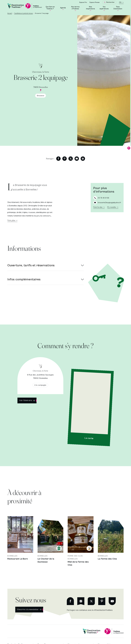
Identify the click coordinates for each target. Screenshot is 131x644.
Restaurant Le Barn (18, 559)
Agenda (63, 9)
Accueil (10, 13)
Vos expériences (105, 9)
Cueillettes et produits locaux (24, 13)
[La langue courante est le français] (121, 2)
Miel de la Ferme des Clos (78, 563)
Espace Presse (95, 2)
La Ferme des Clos (107, 559)
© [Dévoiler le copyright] (129, 148)
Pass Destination (119, 9)
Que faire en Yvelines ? (52, 9)
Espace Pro (83, 2)
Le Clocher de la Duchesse (46, 560)
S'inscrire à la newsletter (28, 609)
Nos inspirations (91, 9)
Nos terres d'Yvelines (77, 9)
